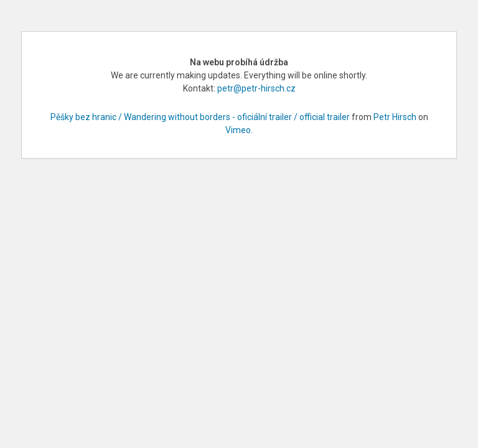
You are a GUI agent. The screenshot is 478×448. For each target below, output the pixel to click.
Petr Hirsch (395, 117)
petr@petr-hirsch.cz (256, 88)
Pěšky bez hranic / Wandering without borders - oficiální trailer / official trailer (200, 117)
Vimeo (238, 130)
